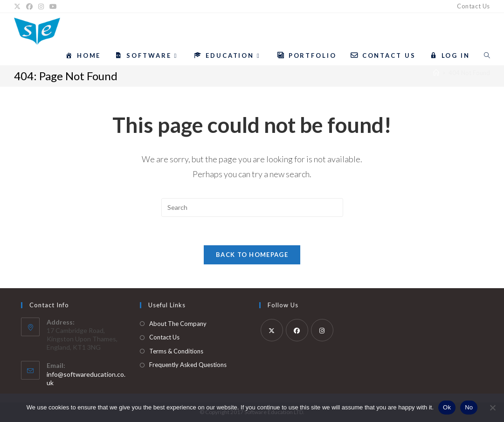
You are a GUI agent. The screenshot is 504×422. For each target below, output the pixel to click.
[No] (492, 408)
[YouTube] (53, 7)
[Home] (436, 73)
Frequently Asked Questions (188, 365)
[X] (19, 7)
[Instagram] (41, 7)
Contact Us (473, 6)
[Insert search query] (252, 208)
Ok (447, 407)
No (469, 407)
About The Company (178, 324)
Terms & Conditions (176, 351)
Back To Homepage (252, 255)
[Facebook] (29, 7)
